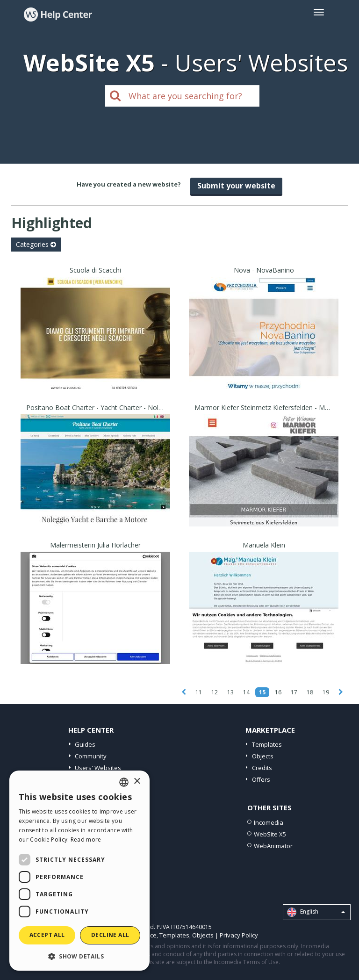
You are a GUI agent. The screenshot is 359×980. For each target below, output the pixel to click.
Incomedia (269, 822)
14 (246, 692)
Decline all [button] (110, 935)
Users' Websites (98, 768)
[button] (79, 956)
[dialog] (79, 871)
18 (310, 692)
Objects (263, 756)
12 (215, 692)
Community (91, 756)
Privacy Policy (239, 935)
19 (326, 692)
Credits (262, 768)
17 (294, 692)
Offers (261, 779)
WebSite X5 (270, 834)
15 (262, 692)
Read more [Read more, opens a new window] (86, 839)
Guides (85, 744)
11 (199, 692)
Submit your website (236, 186)
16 (278, 692)
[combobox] (124, 782)
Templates (267, 744)
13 (230, 692)
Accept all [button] (47, 935)
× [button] (137, 782)
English (316, 912)
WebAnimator (273, 846)
